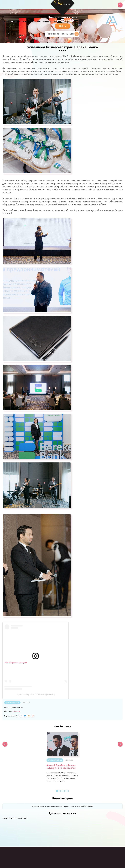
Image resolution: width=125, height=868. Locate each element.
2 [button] (60, 791)
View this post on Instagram (16, 663)
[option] (62, 757)
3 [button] (62, 791)
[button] (5, 744)
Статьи (6, 21)
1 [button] (57, 791)
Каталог (16, 21)
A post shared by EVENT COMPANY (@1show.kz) (36, 695)
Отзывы (53, 21)
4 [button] (65, 791)
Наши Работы (29, 21)
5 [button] (68, 791)
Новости (17, 711)
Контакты (42, 21)
